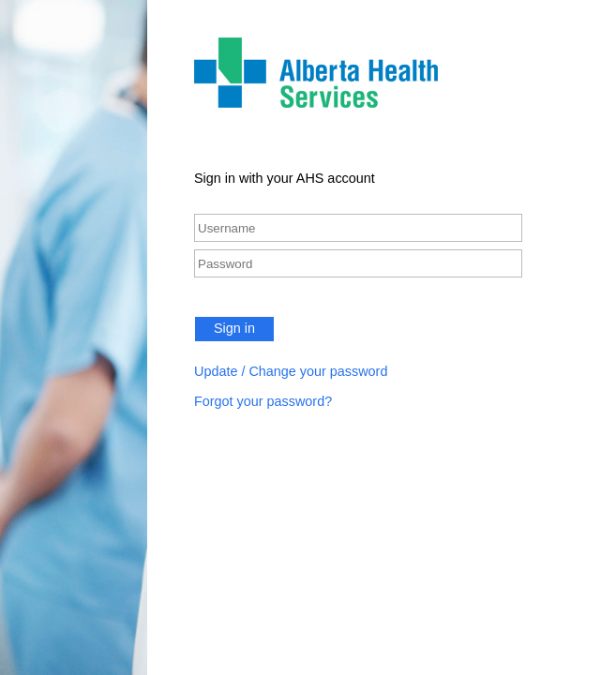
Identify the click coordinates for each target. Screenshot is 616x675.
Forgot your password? (263, 401)
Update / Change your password (291, 371)
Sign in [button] (234, 328)
